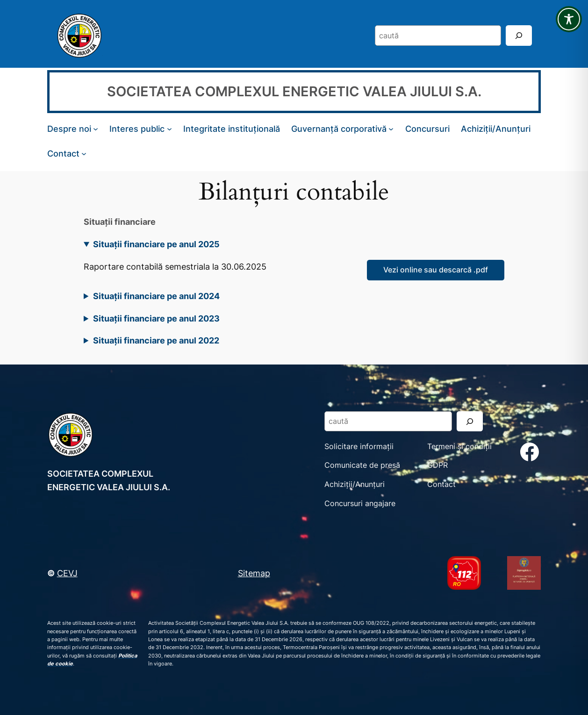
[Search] (519, 35)
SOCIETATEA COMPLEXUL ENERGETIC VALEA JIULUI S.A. (294, 91)
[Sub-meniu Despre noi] (96, 129)
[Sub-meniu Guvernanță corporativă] (391, 129)
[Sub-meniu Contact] (84, 153)
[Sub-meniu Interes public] (169, 129)
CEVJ (67, 573)
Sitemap (254, 573)
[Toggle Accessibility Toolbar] (569, 19)
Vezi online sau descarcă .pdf (436, 270)
